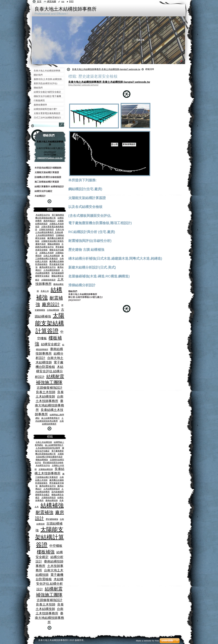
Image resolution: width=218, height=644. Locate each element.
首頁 (39, 1)
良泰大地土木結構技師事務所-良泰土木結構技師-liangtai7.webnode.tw (106, 69)
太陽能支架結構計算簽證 (50, 323)
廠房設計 (51, 304)
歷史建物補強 (52, 519)
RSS (63, 1)
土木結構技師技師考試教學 (48, 448)
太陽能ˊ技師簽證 (46, 229)
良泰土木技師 (46, 392)
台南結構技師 (53, 310)
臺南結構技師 (52, 500)
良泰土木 (45, 291)
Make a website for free (147, 641)
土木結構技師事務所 (45, 235)
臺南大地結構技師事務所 (49, 405)
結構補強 (52, 505)
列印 (71, 1)
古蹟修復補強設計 (50, 388)
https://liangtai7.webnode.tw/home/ (83, 85)
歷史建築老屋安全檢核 (53, 462)
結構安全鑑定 (51, 344)
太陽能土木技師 (46, 253)
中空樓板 (56, 546)
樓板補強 (46, 552)
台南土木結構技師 (52, 256)
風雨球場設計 (50, 221)
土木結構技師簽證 (52, 270)
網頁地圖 (52, 1)
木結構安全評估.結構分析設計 (49, 372)
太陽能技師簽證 (48, 280)
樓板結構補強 (54, 244)
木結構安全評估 (43, 215)
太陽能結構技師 (46, 469)
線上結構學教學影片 (51, 418)
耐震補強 (44, 512)
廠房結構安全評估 (48, 267)
